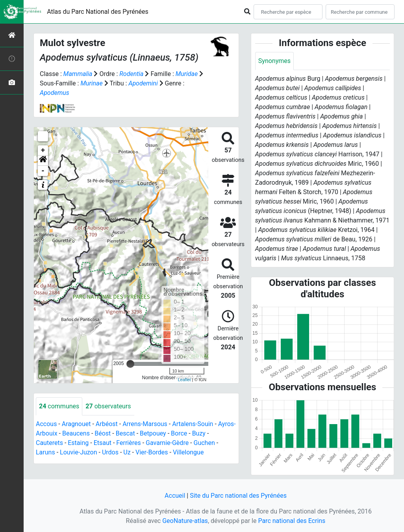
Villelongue (188, 452)
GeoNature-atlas (185, 521)
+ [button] (43, 150)
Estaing (78, 443)
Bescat (125, 433)
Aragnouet (76, 424)
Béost (103, 433)
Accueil (175, 496)
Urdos (110, 452)
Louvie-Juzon (79, 452)
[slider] (130, 364)
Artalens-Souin (193, 424)
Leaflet (184, 380)
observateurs (108, 406)
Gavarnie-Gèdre (167, 443)
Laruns (45, 452)
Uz (127, 452)
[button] (43, 161)
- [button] (43, 171)
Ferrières (128, 443)
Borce (179, 433)
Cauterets (49, 443)
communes (59, 406)
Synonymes (274, 61)
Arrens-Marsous (145, 424)
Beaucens (76, 433)
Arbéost (107, 424)
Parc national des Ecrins (292, 521)
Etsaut (103, 443)
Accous (46, 424)
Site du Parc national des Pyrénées (238, 496)
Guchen (204, 443)
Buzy (199, 433)
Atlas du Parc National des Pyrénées (98, 12)
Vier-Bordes (152, 452)
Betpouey (153, 433)
